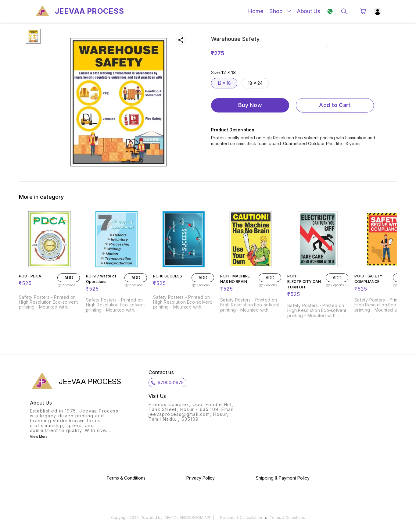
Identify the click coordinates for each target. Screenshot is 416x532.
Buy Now (250, 105)
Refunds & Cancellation (241, 518)
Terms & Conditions (287, 518)
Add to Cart (335, 105)
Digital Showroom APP (188, 518)
